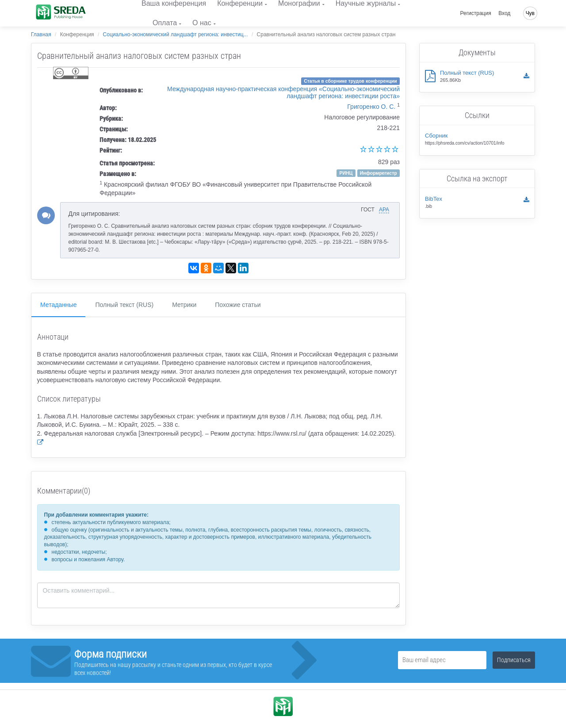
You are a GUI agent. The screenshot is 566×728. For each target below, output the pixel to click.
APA (384, 210)
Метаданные (58, 305)
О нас (202, 23)
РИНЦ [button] (346, 173)
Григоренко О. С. (371, 107)
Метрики (184, 305)
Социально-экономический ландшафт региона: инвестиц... (176, 34)
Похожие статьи (238, 305)
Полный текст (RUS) (124, 305)
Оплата (165, 23)
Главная (41, 34)
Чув (530, 13)
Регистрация (476, 13)
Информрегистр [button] (379, 173)
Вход (504, 13)
